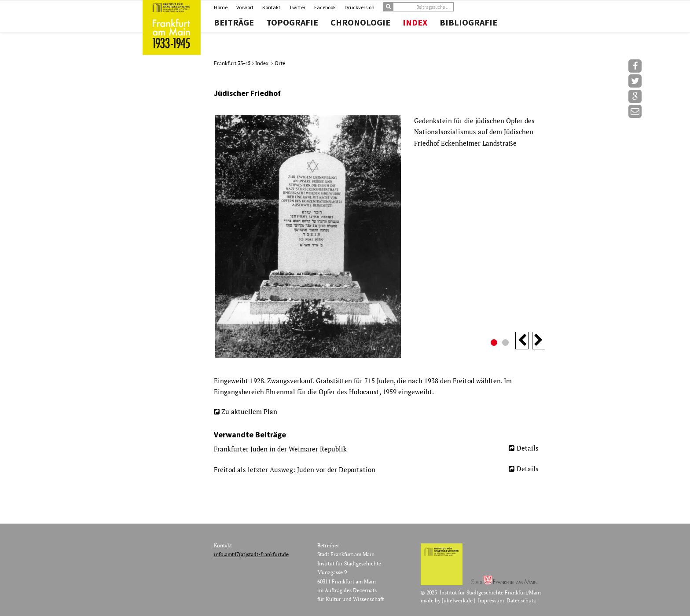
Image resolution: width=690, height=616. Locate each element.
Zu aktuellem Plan (249, 411)
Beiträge (234, 22)
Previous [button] (522, 341)
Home (221, 7)
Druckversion (360, 7)
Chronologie (360, 22)
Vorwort (245, 7)
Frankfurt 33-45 (233, 63)
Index (415, 22)
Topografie (292, 22)
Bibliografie (468, 22)
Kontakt (271, 7)
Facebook (325, 7)
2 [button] (506, 344)
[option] (380, 236)
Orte (280, 63)
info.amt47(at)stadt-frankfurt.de (251, 554)
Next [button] (539, 341)
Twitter (297, 7)
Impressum (491, 600)
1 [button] (495, 344)
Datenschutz (521, 600)
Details (528, 448)
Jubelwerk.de (457, 600)
